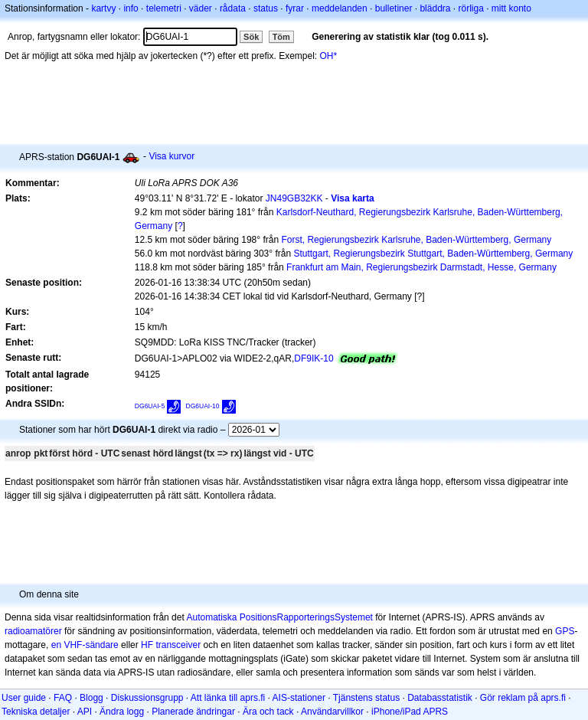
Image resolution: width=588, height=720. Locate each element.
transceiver (178, 645)
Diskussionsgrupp (147, 698)
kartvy (103, 8)
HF (147, 645)
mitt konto (511, 8)
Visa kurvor (171, 156)
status (266, 8)
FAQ (63, 698)
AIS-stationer (299, 698)
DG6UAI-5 (150, 406)
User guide (24, 698)
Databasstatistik (440, 698)
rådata (233, 8)
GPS (565, 631)
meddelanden (340, 8)
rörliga (470, 8)
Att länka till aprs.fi (228, 698)
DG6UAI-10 (202, 406)
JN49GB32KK (294, 198)
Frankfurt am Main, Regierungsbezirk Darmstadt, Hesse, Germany (421, 267)
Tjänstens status (366, 698)
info (131, 8)
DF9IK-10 (314, 358)
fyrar (295, 8)
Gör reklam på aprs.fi (523, 698)
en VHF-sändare (85, 645)
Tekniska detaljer (36, 712)
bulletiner (394, 8)
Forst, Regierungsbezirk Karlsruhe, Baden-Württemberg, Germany (416, 240)
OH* (329, 56)
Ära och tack (268, 712)
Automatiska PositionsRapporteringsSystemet (279, 617)
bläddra (435, 8)
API (85, 712)
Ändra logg (122, 712)
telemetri (164, 8)
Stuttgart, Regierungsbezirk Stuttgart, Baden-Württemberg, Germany (433, 254)
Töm (281, 37)
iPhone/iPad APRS (410, 712)
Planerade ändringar (193, 712)
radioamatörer (33, 631)
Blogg (91, 698)
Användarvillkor (332, 712)
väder (201, 8)
